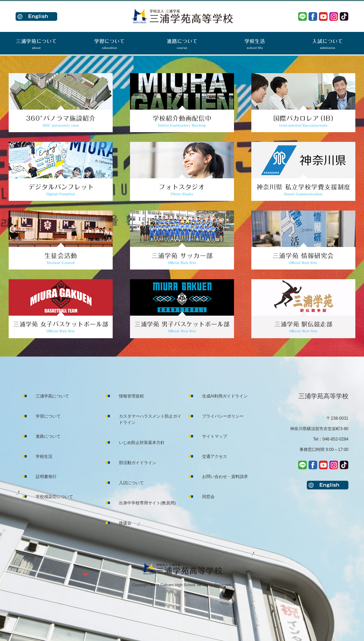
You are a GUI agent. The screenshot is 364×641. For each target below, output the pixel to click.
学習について (48, 416)
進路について (48, 436)
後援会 (125, 523)
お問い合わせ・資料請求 (225, 477)
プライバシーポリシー (223, 416)
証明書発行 (46, 477)
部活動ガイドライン (138, 463)
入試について (131, 483)
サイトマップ (215, 436)
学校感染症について (54, 497)
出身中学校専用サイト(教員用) (147, 503)
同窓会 (208, 497)
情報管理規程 (131, 396)
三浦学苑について (52, 396)
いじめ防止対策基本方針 (142, 443)
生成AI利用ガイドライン (225, 396)
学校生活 (44, 456)
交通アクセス (215, 456)
